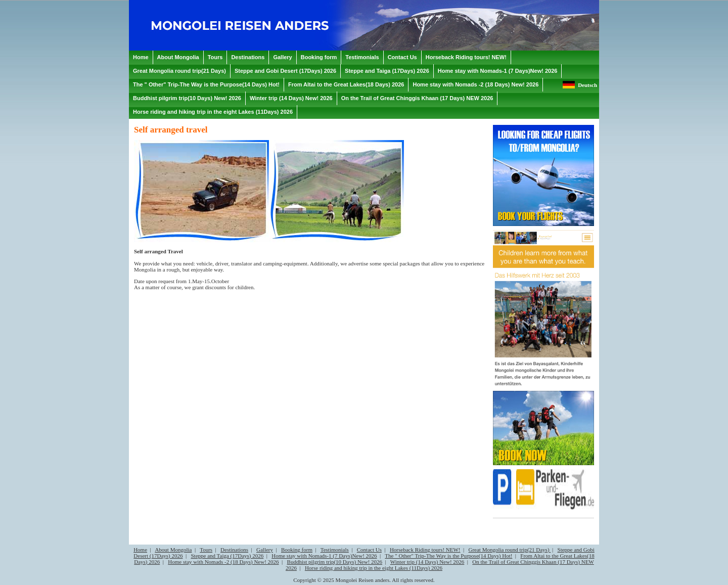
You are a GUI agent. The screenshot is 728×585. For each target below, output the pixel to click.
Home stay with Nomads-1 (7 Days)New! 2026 (324, 556)
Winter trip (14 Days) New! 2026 (427, 562)
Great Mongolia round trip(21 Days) (509, 550)
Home (140, 550)
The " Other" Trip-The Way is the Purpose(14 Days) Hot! (448, 556)
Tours (206, 550)
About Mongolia (173, 550)
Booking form (297, 550)
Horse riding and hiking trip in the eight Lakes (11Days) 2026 (374, 568)
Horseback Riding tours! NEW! (425, 550)
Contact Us (369, 550)
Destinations (234, 550)
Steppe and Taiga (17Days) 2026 (227, 556)
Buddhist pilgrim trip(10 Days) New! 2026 (335, 562)
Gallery (265, 550)
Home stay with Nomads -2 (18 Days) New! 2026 (223, 562)
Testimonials (335, 550)
